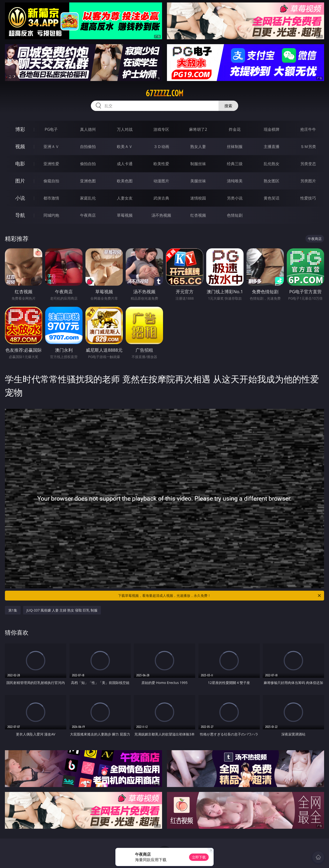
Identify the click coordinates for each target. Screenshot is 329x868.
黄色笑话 (272, 198)
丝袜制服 (235, 147)
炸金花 (235, 129)
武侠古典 (161, 198)
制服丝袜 (198, 164)
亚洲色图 (88, 181)
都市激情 (51, 198)
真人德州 (88, 129)
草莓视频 (125, 215)
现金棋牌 (272, 129)
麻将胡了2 (198, 129)
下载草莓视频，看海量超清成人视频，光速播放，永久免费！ (220, 596)
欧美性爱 (161, 164)
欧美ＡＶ (125, 147)
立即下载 (199, 857)
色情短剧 (235, 215)
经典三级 (235, 164)
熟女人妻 (198, 147)
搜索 (228, 106)
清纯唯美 (235, 181)
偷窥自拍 (51, 181)
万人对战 (125, 129)
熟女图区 (272, 181)
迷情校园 (198, 198)
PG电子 (51, 129)
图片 (20, 181)
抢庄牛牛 (308, 129)
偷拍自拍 (88, 164)
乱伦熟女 (272, 164)
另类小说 (235, 198)
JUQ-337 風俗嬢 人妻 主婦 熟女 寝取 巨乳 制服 (62, 610)
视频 (20, 146)
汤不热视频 (161, 215)
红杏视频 (198, 215)
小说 (20, 198)
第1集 (13, 610)
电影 (20, 164)
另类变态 (308, 164)
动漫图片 (161, 181)
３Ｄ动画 (161, 147)
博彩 (20, 129)
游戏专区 (161, 129)
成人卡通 (125, 164)
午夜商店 (88, 215)
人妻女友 (125, 198)
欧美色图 (125, 181)
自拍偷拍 (88, 147)
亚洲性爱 (51, 164)
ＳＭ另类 (308, 147)
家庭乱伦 (88, 198)
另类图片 (308, 181)
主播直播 (272, 147)
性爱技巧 (308, 198)
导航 (20, 215)
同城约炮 (51, 215)
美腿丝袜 (198, 181)
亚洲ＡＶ (51, 147)
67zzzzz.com (164, 93)
